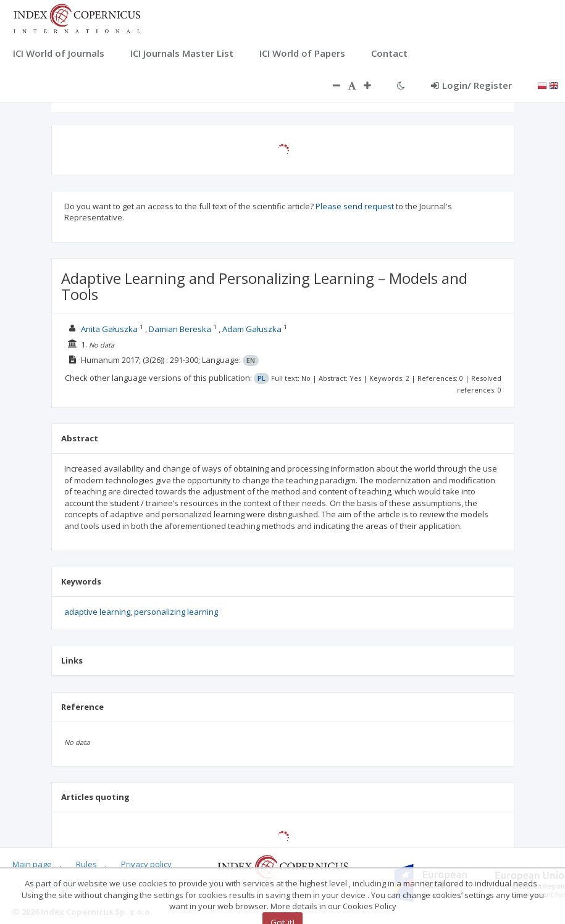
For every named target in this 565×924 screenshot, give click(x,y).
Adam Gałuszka (252, 329)
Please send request (355, 206)
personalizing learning (176, 612)
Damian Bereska (180, 329)
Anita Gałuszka (109, 329)
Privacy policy (146, 864)
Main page (32, 864)
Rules (86, 864)
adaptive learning (97, 612)
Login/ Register (471, 85)
